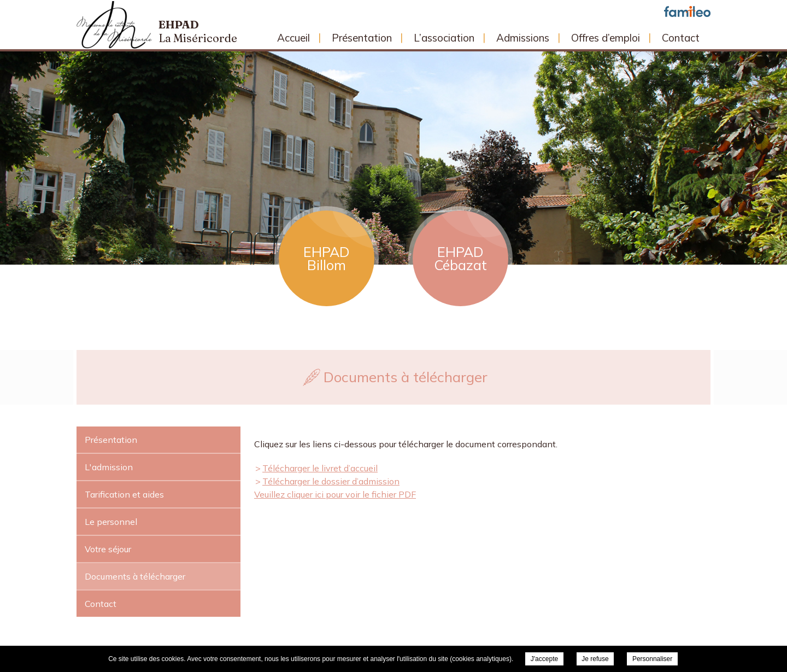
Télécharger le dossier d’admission (331, 481)
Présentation (362, 38)
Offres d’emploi (606, 38)
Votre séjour (108, 549)
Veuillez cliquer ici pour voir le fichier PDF (335, 494)
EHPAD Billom (327, 258)
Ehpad (198, 31)
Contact (681, 38)
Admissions (523, 38)
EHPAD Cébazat (460, 258)
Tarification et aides (124, 494)
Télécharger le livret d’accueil (320, 468)
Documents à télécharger (135, 576)
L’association (444, 38)
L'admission (109, 467)
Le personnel (111, 522)
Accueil (293, 38)
